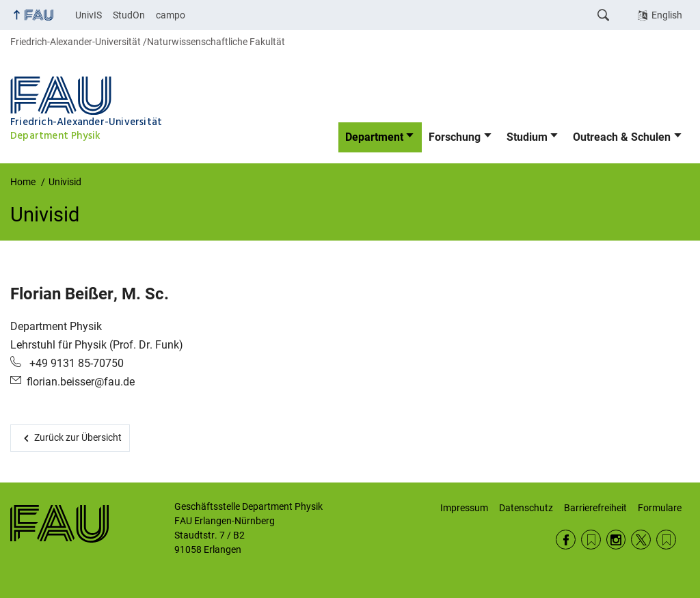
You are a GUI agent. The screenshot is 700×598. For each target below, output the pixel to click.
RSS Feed (591, 540)
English (667, 15)
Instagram (616, 540)
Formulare (660, 508)
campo (171, 15)
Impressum (464, 508)
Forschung (455, 137)
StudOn (129, 15)
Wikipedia (666, 540)
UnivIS (89, 15)
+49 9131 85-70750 (75, 363)
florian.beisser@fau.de (81, 382)
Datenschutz (526, 508)
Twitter (641, 540)
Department (374, 137)
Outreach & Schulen (622, 137)
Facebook (566, 540)
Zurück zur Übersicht (78, 437)
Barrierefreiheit (595, 508)
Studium (527, 137)
